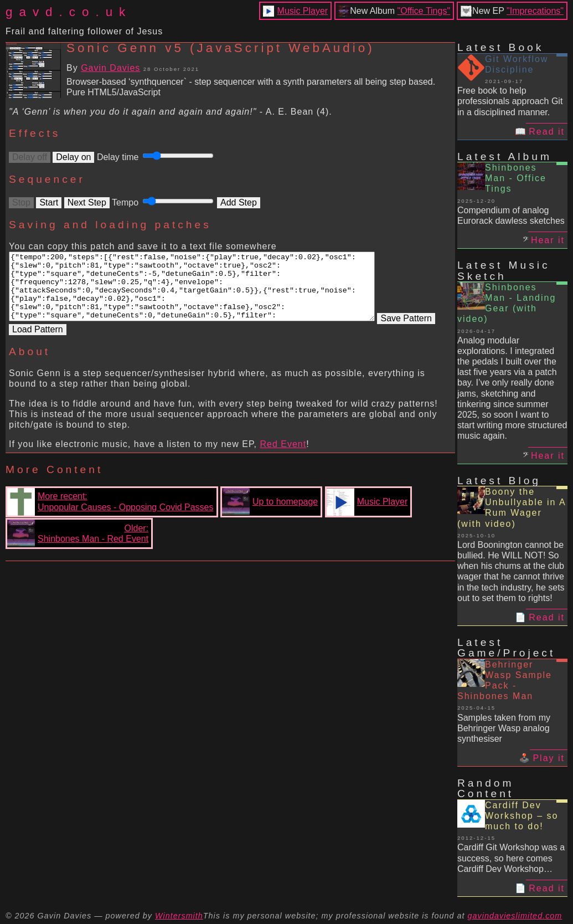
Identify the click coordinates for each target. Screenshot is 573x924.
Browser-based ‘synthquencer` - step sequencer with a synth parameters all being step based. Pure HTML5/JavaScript (251, 87)
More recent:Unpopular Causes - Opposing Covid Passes (110, 515)
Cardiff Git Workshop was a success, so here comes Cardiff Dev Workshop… (511, 858)
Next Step (87, 202)
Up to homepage (270, 515)
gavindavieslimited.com (515, 916)
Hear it (548, 240)
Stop (21, 202)
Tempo (164, 202)
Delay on (73, 157)
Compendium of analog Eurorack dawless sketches (511, 215)
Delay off (30, 157)
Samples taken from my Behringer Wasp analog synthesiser (504, 728)
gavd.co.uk (69, 12)
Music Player (303, 11)
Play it (549, 758)
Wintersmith (179, 916)
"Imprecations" (535, 11)
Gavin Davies (110, 68)
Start (49, 202)
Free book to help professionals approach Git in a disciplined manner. (510, 101)
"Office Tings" (424, 11)
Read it (547, 132)
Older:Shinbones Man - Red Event (78, 546)
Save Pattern (38, 342)
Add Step (239, 202)
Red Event (283, 457)
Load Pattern (98, 342)
